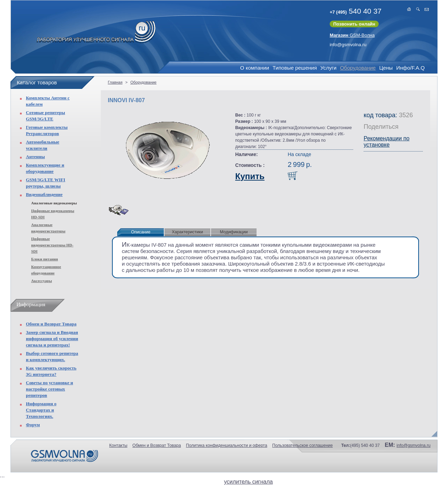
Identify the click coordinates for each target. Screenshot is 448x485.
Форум (33, 425)
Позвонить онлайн (354, 24)
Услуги (328, 68)
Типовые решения (295, 68)
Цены (386, 68)
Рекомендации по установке (387, 142)
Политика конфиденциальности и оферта (226, 445)
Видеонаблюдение (44, 194)
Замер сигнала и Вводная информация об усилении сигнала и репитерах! (52, 339)
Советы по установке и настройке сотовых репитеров (50, 389)
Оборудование (358, 68)
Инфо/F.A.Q (410, 68)
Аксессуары (41, 281)
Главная (115, 82)
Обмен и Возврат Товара (51, 324)
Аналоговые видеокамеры (54, 203)
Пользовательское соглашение (303, 445)
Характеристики (187, 232)
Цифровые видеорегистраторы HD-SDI (52, 245)
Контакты (118, 445)
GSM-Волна (352, 35)
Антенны (35, 157)
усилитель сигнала (248, 482)
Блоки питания (45, 259)
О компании (255, 68)
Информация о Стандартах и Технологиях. (41, 410)
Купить (250, 176)
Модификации (234, 232)
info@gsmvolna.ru (348, 45)
